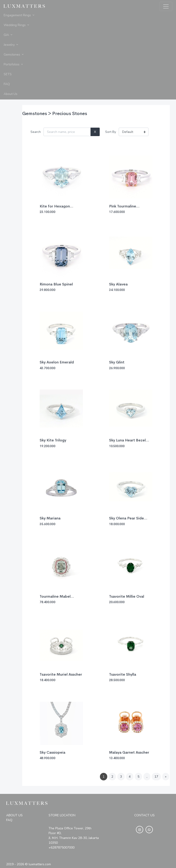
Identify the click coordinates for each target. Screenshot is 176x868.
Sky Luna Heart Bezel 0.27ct (127, 442)
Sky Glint (117, 362)
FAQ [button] (7, 84)
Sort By (111, 132)
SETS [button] (8, 74)
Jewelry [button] (11, 45)
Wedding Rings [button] (17, 25)
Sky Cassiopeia (52, 752)
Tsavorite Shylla (123, 674)
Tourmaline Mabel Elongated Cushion (56, 598)
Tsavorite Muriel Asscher (61, 674)
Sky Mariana (50, 518)
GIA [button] (8, 35)
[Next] (166, 777)
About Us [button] (11, 94)
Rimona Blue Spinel (56, 284)
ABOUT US (14, 815)
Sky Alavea (118, 284)
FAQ (9, 820)
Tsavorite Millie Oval (127, 596)
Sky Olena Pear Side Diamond (126, 520)
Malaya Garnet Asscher (129, 752)
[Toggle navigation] (166, 6)
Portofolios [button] (14, 64)
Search (36, 132)
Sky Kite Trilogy (53, 440)
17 (156, 777)
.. (147, 777)
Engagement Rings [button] (19, 15)
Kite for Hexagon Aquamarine (55, 208)
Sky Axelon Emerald (57, 362)
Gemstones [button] (14, 55)
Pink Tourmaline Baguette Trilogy (124, 208)
